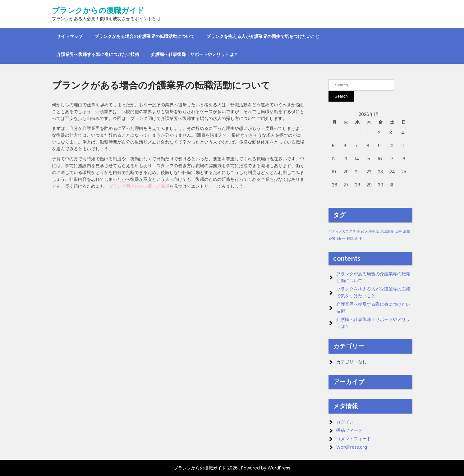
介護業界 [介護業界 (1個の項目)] (387, 231)
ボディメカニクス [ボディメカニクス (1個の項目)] (342, 231)
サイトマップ (70, 36)
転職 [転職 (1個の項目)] (350, 239)
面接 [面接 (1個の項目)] (358, 239)
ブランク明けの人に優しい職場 (139, 186)
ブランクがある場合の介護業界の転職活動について (145, 36)
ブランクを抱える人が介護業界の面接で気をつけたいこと (263, 36)
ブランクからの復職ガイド (98, 11)
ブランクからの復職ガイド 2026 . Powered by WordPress (232, 468)
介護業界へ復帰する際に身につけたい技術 (98, 54)
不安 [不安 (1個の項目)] (361, 231)
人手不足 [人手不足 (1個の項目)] (372, 231)
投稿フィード (349, 430)
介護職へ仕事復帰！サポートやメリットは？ (195, 54)
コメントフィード (354, 439)
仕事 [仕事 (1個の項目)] (398, 231)
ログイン (345, 422)
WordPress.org (352, 447)
